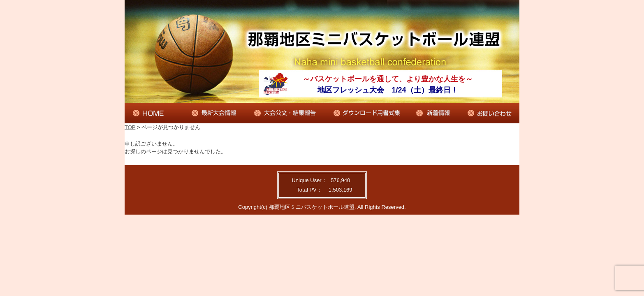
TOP (130, 127)
